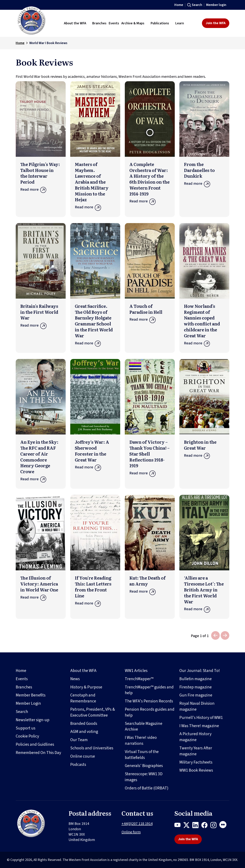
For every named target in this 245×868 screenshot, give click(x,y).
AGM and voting (84, 732)
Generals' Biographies (144, 766)
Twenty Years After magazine (196, 751)
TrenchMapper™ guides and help (149, 690)
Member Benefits (31, 695)
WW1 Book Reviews (196, 770)
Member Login (28, 703)
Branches (24, 687)
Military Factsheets (196, 762)
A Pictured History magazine (195, 737)
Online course (83, 756)
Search (197, 5)
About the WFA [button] (75, 23)
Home (179, 5)
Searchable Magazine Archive (144, 726)
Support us (26, 728)
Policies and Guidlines (35, 744)
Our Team (79, 740)
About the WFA (83, 671)
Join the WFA (216, 23)
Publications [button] (160, 23)
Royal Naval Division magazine (197, 706)
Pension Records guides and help (150, 712)
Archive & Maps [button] (133, 23)
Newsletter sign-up (33, 720)
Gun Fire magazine (196, 695)
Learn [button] (180, 23)
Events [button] (114, 23)
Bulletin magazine (196, 679)
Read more (41, 191)
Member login (216, 5)
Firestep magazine (196, 687)
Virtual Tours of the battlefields (142, 755)
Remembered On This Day (38, 753)
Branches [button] (99, 23)
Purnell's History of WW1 (201, 718)
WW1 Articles (136, 671)
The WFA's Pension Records (149, 701)
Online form (131, 832)
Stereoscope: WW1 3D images (144, 777)
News (75, 679)
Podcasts (78, 765)
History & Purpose (86, 687)
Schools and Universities (92, 748)
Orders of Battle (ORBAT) (147, 788)
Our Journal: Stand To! (200, 671)
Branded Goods (84, 723)
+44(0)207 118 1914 (137, 824)
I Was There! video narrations (141, 740)
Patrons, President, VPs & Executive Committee (93, 712)
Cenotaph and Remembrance (83, 698)
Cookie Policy (27, 736)
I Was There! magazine (199, 726)
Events (22, 679)
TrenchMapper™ (139, 679)
